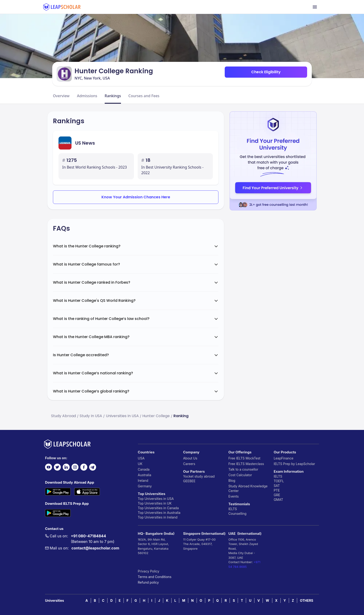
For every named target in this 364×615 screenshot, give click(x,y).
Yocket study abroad (199, 476)
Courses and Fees (144, 96)
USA (141, 458)
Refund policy (148, 582)
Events (234, 496)
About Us (190, 458)
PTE (277, 490)
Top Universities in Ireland (158, 517)
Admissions (87, 96)
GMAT (278, 500)
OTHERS (307, 600)
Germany (145, 486)
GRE (277, 495)
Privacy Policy (149, 571)
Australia (145, 475)
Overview (61, 96)
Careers (189, 464)
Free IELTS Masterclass (246, 464)
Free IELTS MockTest (244, 458)
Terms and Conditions (155, 577)
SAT (277, 486)
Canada (144, 469)
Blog (232, 480)
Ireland (143, 480)
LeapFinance (284, 458)
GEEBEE (189, 481)
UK (140, 464)
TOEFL (279, 481)
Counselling (237, 514)
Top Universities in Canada (158, 508)
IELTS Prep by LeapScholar (294, 464)
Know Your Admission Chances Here (136, 197)
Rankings (113, 96)
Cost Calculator (240, 475)
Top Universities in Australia (159, 513)
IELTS (233, 509)
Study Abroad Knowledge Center (248, 488)
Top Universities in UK (155, 503)
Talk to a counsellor (243, 469)
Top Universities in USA (156, 499)
